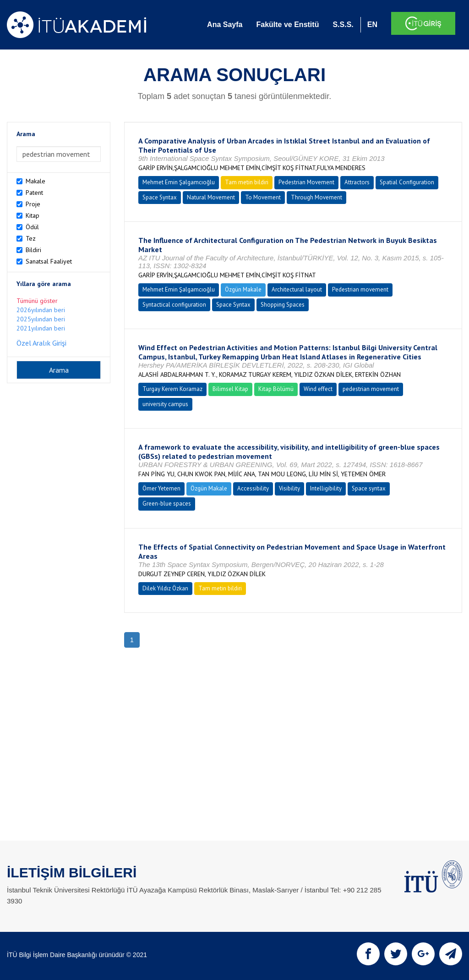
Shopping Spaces (283, 305)
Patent (34, 193)
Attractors (357, 182)
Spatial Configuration (407, 182)
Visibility (289, 488)
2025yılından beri (41, 319)
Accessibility (253, 488)
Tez (31, 238)
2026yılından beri (41, 310)
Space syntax (369, 488)
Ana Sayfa (225, 25)
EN (372, 25)
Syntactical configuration (174, 305)
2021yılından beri (41, 328)
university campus (165, 404)
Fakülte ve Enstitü (287, 25)
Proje (33, 204)
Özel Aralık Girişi (41, 343)
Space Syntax (160, 197)
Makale (35, 181)
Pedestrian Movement (306, 182)
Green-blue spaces (167, 504)
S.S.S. (343, 25)
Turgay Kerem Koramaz (172, 389)
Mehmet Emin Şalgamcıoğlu (179, 182)
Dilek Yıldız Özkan (165, 588)
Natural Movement (211, 197)
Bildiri (33, 250)
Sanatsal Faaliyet (49, 261)
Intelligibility (326, 488)
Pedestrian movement (360, 289)
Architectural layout (297, 289)
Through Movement (316, 197)
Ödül (32, 227)
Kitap (33, 215)
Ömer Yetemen (161, 488)
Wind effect (318, 389)
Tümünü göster (37, 301)
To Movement (263, 197)
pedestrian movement (371, 389)
